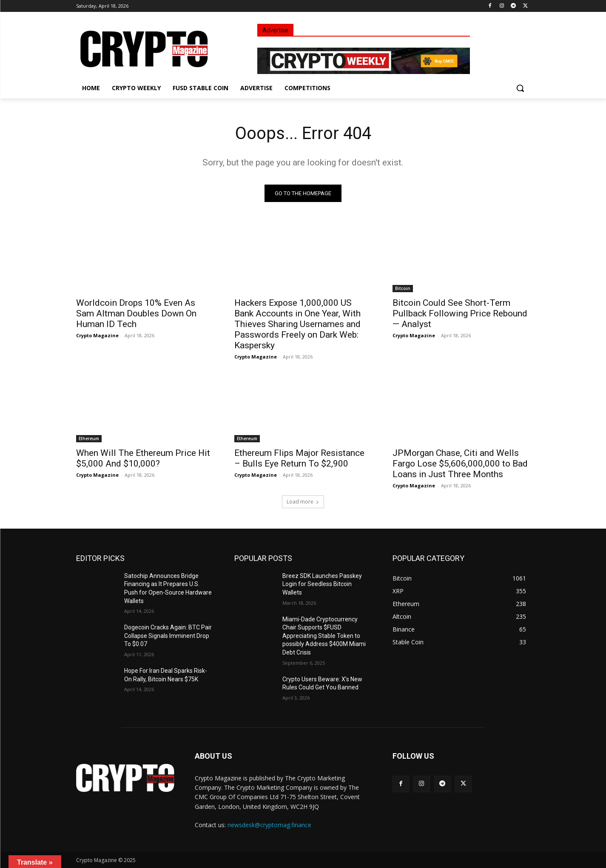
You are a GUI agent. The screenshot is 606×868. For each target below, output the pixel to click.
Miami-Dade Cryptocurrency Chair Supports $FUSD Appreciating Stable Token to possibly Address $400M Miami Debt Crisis (324, 636)
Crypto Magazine (97, 335)
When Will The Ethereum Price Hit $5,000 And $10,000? (143, 458)
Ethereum (89, 438)
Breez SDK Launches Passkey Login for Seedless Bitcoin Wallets (322, 584)
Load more (303, 502)
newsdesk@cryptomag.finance (269, 825)
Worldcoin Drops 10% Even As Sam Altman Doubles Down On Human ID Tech (136, 313)
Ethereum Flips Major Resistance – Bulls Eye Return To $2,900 (299, 458)
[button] (520, 88)
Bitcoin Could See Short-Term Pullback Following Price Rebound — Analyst (460, 313)
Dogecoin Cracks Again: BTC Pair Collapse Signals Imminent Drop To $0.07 (168, 636)
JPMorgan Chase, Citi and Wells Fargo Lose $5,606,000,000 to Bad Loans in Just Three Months (460, 464)
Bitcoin (403, 288)
